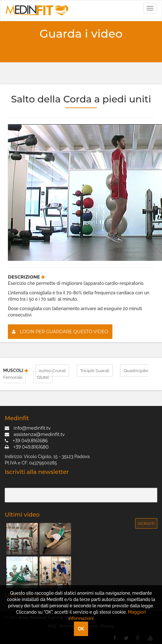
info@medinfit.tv (28, 427)
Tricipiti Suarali (95, 371)
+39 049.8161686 (26, 440)
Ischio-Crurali (52, 371)
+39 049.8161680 (27, 446)
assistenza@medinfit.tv (35, 434)
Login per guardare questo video (60, 332)
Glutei (43, 377)
